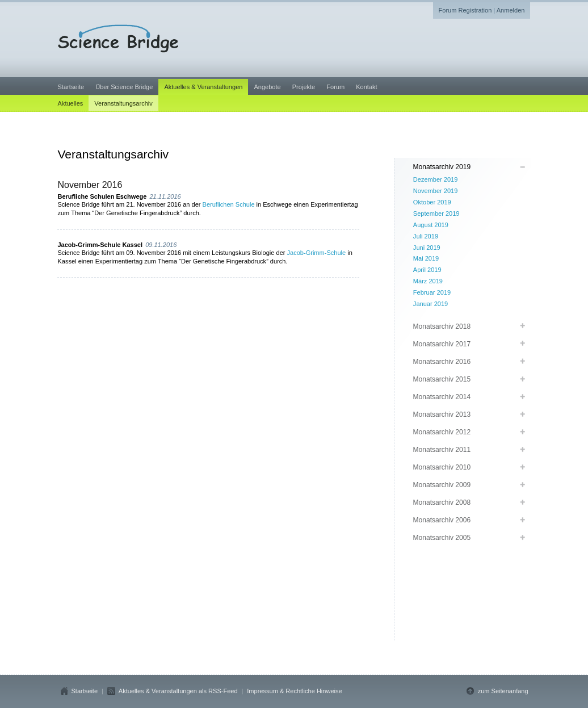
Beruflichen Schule (229, 204)
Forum (335, 87)
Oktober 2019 (432, 202)
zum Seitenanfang (503, 691)
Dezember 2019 (436, 179)
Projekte (304, 87)
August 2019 (431, 225)
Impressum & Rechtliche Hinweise (294, 691)
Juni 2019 (427, 248)
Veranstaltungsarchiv (123, 103)
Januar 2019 (430, 304)
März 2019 (428, 281)
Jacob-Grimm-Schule (317, 253)
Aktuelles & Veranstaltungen (203, 87)
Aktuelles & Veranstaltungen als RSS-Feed (178, 691)
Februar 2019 (432, 292)
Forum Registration (465, 10)
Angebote (267, 87)
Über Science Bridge (124, 87)
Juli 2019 (426, 236)
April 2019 (427, 270)
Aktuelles (71, 103)
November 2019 (436, 191)
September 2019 (436, 213)
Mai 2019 (426, 258)
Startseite (71, 87)
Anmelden (511, 10)
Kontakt (366, 87)
